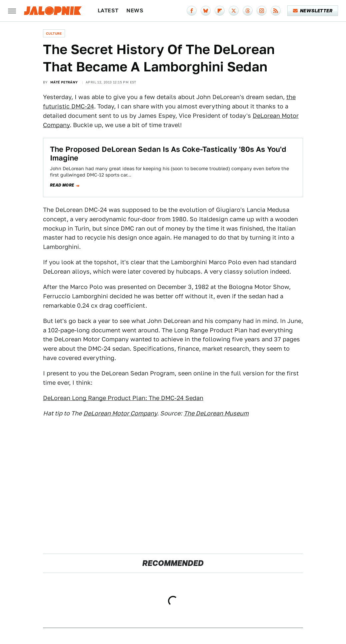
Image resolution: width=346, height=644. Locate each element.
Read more (62, 185)
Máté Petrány (64, 82)
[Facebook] (192, 11)
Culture (54, 33)
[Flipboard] (220, 11)
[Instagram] (262, 11)
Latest (108, 11)
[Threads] (248, 11)
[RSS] (276, 11)
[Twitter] (234, 11)
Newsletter (313, 11)
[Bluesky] (206, 11)
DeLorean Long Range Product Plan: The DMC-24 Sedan (123, 398)
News (135, 11)
